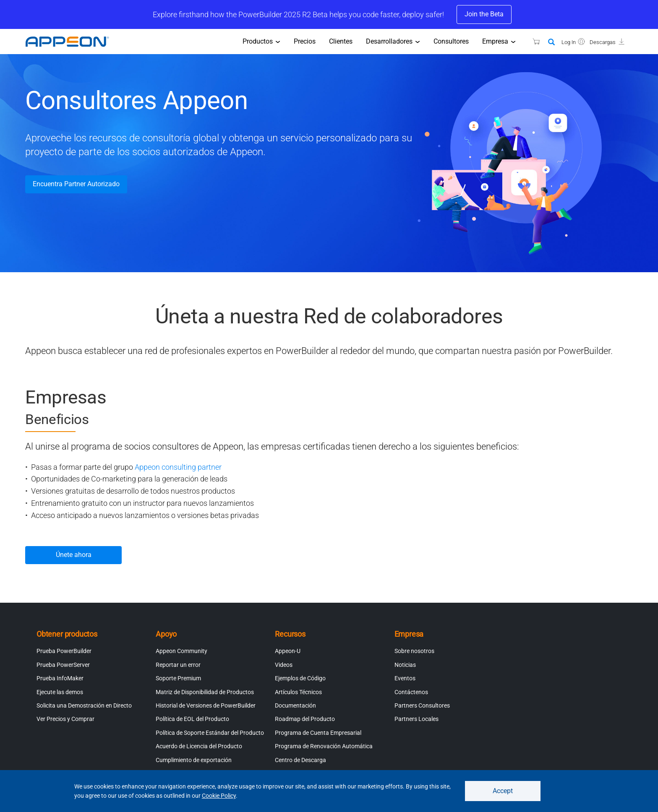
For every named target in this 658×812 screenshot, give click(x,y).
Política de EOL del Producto (192, 719)
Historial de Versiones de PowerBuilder (206, 705)
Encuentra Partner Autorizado (76, 184)
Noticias (405, 665)
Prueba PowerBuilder (64, 651)
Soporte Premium (178, 678)
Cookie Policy (219, 796)
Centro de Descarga (300, 760)
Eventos (405, 678)
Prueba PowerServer (63, 665)
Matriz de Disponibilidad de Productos (205, 692)
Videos (284, 665)
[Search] (551, 42)
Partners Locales (416, 719)
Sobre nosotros (414, 651)
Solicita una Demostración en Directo (84, 705)
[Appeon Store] (531, 41)
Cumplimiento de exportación (194, 760)
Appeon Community (181, 651)
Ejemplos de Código (300, 678)
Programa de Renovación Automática (324, 746)
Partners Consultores (422, 705)
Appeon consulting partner (178, 467)
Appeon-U (288, 651)
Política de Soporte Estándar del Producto (210, 733)
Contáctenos (411, 692)
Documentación (295, 705)
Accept (503, 791)
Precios (305, 41)
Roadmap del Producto (305, 719)
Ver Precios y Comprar (65, 719)
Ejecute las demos (60, 692)
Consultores (451, 41)
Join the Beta (484, 14)
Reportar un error (178, 665)
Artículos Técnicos (298, 692)
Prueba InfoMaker (60, 678)
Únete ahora (74, 555)
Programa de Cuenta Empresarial (318, 733)
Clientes (341, 41)
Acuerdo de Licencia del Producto (199, 746)
